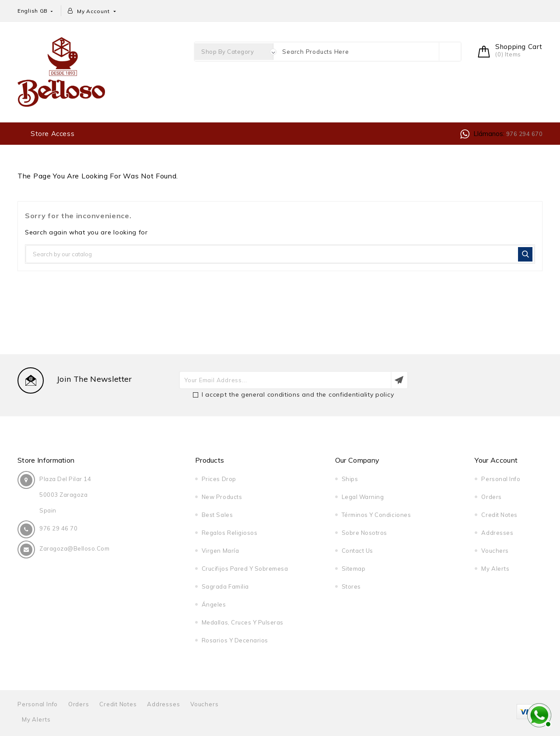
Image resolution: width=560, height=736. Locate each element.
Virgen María (220, 551)
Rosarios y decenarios (235, 640)
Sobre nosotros (364, 533)
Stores (351, 586)
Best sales (217, 515)
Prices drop (219, 479)
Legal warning (363, 497)
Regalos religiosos (229, 533)
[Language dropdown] (36, 11)
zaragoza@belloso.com (74, 548)
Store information (46, 460)
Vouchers (495, 551)
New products (222, 497)
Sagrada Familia (225, 586)
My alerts (495, 569)
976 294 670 (523, 134)
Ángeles (214, 604)
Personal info (501, 479)
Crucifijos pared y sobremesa (245, 569)
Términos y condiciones (376, 515)
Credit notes (499, 515)
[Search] (280, 254)
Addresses (497, 533)
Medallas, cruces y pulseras (243, 622)
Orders (491, 497)
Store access (52, 134)
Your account (496, 460)
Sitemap (354, 569)
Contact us (357, 551)
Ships (350, 479)
